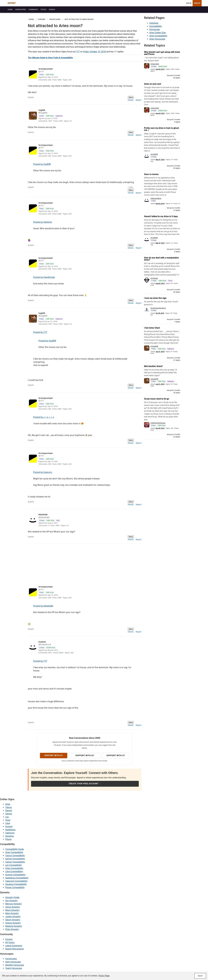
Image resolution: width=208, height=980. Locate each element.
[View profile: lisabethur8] (80, 647)
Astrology (154, 23)
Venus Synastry (13, 907)
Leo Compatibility (14, 865)
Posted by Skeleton (43, 222)
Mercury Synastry (13, 904)
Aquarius (9, 836)
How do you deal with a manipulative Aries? (161, 259)
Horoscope (155, 29)
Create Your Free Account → (85, 784)
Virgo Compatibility (14, 868)
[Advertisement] (85, 563)
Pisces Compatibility (15, 887)
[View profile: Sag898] (80, 116)
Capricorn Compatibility (16, 881)
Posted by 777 (40, 332)
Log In (189, 3)
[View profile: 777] (80, 74)
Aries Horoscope (157, 39)
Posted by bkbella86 (43, 606)
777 (78, 52)
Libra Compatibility (14, 872)
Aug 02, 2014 (160, 283)
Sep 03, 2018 (160, 204)
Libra (8, 823)
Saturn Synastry (13, 920)
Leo (7, 817)
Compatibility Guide (15, 849)
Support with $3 (85, 756)
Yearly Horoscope (14, 968)
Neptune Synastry (14, 926)
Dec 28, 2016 (160, 428)
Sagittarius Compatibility (17, 878)
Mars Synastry (12, 913)
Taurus (9, 807)
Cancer (9, 814)
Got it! (200, 976)
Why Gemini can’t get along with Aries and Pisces (162, 53)
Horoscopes (11, 959)
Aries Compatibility (158, 36)
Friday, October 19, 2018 (94, 52)
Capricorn (10, 833)
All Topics (10, 942)
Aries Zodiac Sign (158, 33)
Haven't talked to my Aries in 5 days (161, 216)
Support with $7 (116, 756)
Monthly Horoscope (15, 965)
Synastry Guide (12, 897)
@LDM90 (154, 154)
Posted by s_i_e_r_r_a (44, 417)
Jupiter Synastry (13, 917)
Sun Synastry (11, 901)
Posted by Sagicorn (43, 472)
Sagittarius (10, 830)
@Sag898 (154, 346)
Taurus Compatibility (15, 856)
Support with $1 (54, 756)
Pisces (8, 839)
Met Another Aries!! (153, 366)
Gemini (9, 811)
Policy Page (104, 976)
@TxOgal (154, 278)
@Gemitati (155, 64)
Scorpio (9, 826)
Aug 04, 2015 (160, 69)
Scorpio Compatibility (15, 875)
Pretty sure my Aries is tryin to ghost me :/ (162, 129)
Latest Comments (14, 946)
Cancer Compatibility (15, 862)
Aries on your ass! (153, 84)
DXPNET (12, 3)
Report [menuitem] (139, 100)
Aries (8, 804)
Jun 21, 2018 (160, 352)
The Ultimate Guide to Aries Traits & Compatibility (50, 58)
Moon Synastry (12, 910)
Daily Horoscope (13, 962)
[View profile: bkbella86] (80, 520)
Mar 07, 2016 (160, 160)
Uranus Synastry (13, 923)
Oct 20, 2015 (160, 313)
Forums (9, 939)
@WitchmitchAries (158, 423)
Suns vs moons (151, 174)
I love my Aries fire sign (155, 298)
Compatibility (156, 26)
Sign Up (197, 3)
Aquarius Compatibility (16, 884)
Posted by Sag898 (42, 164)
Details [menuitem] (131, 100)
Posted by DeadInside (44, 277)
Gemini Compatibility (15, 859)
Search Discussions (15, 949)
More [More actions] (131, 97)
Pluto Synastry (12, 929)
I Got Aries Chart (152, 328)
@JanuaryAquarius (158, 308)
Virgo (8, 820)
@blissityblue (156, 198)
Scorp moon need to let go (157, 399)
